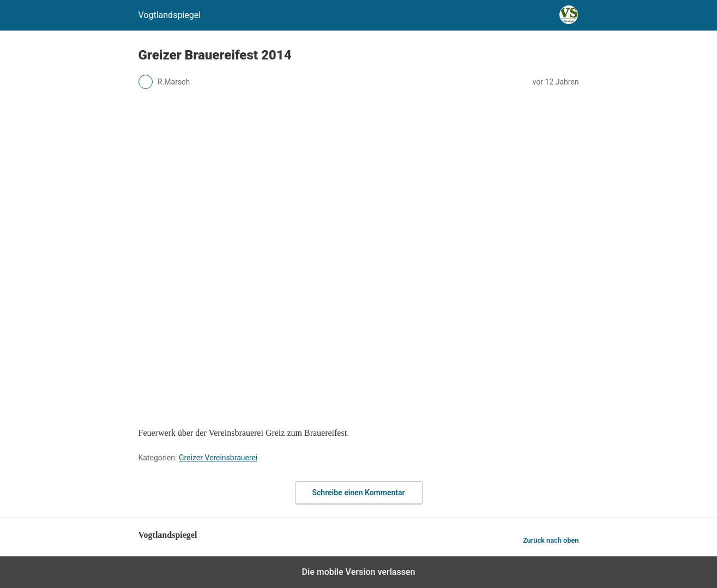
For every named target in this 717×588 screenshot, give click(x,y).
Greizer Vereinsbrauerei (218, 458)
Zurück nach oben (551, 540)
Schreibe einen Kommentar (359, 493)
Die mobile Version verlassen (359, 572)
